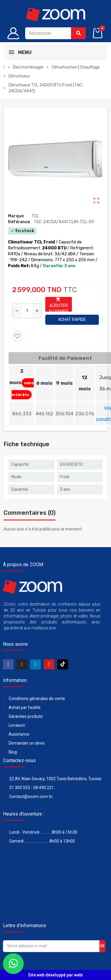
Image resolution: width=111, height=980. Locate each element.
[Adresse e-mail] (51, 946)
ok (102, 946)
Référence (19, 222)
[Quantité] (27, 311)
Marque (16, 216)
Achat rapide (72, 320)
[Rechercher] (55, 33)
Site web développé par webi (55, 975)
